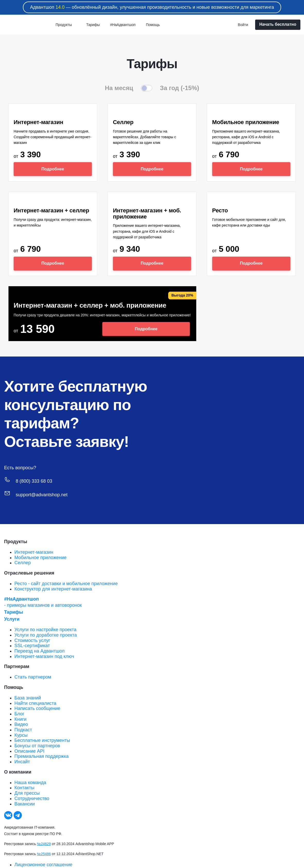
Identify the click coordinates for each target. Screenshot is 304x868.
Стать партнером (33, 677)
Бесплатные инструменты (42, 740)
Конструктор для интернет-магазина (53, 589)
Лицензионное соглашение (43, 865)
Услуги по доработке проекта (46, 635)
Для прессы (27, 793)
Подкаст (23, 730)
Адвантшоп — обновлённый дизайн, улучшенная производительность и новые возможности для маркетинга (152, 7)
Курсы (21, 735)
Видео (21, 724)
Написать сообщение (37, 708)
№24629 (44, 844)
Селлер (23, 563)
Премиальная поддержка (42, 756)
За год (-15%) (180, 88)
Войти (243, 25)
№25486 (44, 854)
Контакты (24, 788)
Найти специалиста (35, 703)
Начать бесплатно (278, 24)
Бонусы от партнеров (37, 746)
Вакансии (25, 804)
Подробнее (53, 169)
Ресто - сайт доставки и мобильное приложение (66, 584)
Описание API (29, 751)
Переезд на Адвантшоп (39, 651)
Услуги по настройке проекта (45, 630)
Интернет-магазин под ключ (44, 656)
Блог (19, 714)
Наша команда (30, 783)
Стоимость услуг (32, 640)
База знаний (28, 698)
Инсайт (22, 762)
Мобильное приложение (41, 558)
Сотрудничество (32, 798)
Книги (20, 719)
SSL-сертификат (32, 646)
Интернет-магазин (34, 552)
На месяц (119, 88)
